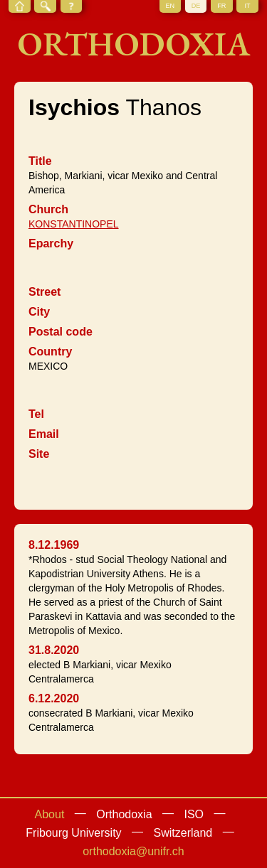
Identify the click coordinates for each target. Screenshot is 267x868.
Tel (36, 414)
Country (50, 352)
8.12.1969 (54, 545)
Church (48, 209)
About (50, 814)
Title (40, 161)
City (39, 312)
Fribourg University (73, 833)
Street (44, 292)
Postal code (61, 332)
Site (39, 454)
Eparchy (51, 243)
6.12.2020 (54, 698)
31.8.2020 (54, 650)
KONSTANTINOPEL (74, 224)
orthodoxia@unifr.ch (133, 851)
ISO (194, 814)
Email (44, 434)
